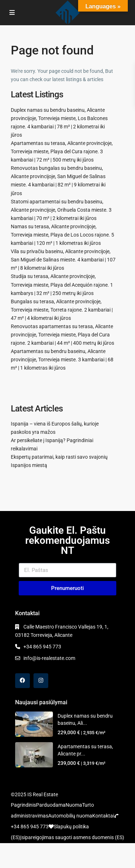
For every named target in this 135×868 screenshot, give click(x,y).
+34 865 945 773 (42, 647)
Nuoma (74, 805)
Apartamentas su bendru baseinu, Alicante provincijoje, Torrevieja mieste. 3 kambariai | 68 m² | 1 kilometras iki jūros (62, 360)
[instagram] (41, 681)
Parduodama (51, 805)
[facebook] (22, 681)
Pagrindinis (23, 805)
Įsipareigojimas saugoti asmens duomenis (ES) (72, 837)
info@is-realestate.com (49, 658)
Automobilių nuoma (70, 816)
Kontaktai (103, 816)
